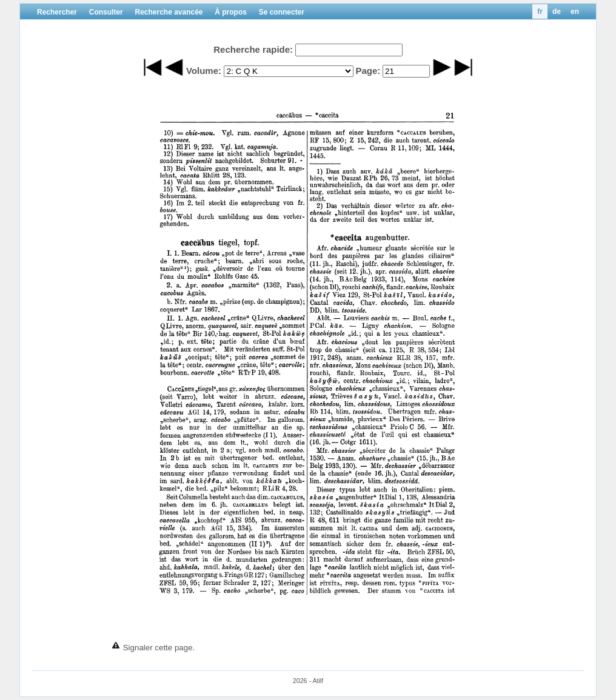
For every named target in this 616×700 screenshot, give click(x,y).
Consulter (106, 12)
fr (540, 12)
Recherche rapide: (253, 49)
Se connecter (282, 12)
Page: (368, 71)
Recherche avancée (169, 12)
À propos (231, 12)
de (557, 12)
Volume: (204, 71)
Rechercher (57, 12)
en (575, 12)
